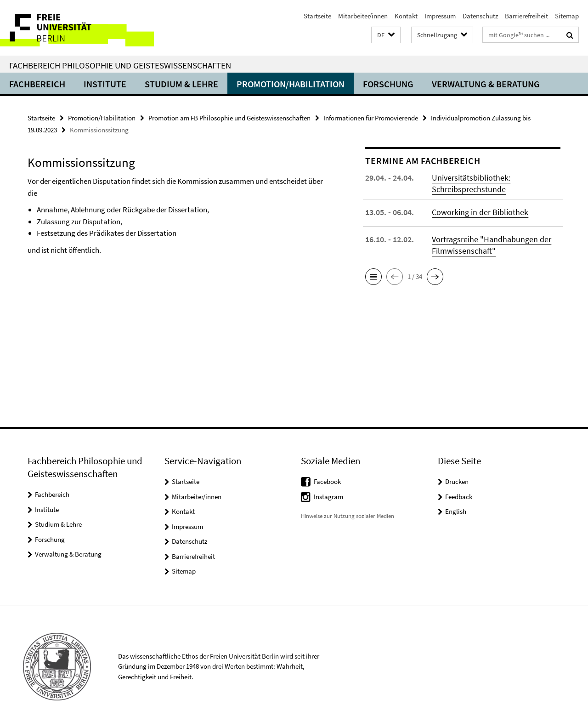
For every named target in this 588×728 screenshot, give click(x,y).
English (456, 511)
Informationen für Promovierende (371, 118)
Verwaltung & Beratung (486, 84)
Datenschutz (480, 16)
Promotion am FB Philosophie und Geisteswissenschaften (229, 118)
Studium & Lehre (181, 84)
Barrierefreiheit (526, 16)
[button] (386, 35)
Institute (105, 84)
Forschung (388, 84)
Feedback (459, 497)
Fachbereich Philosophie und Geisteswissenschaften (120, 65)
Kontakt (406, 16)
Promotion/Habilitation (291, 84)
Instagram (328, 497)
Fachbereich (37, 84)
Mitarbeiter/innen (363, 16)
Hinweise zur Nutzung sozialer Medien (348, 516)
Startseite (317, 16)
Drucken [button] (457, 481)
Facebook (327, 481)
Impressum (440, 16)
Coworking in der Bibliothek (480, 212)
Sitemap (567, 16)
